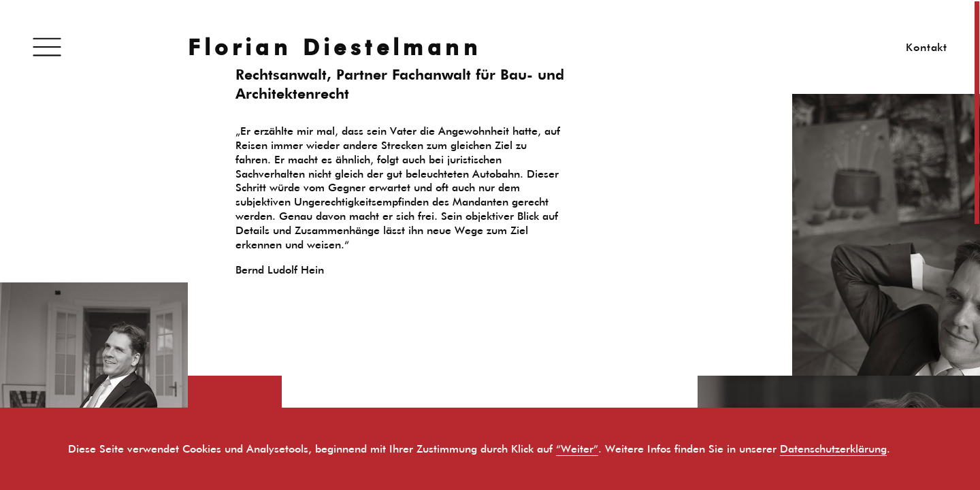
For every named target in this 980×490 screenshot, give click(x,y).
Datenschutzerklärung (833, 448)
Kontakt (927, 47)
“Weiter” (577, 448)
